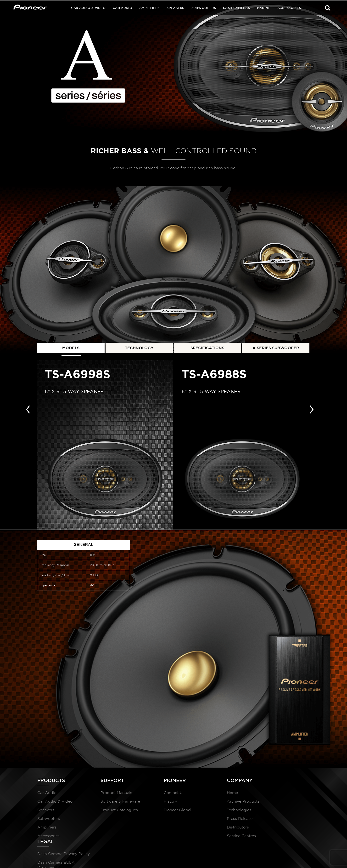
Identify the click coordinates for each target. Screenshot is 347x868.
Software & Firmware (113, 804)
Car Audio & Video (88, 8)
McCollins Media (296, 859)
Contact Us (160, 795)
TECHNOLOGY (139, 347)
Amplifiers (149, 8)
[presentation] (28, 408)
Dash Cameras (236, 8)
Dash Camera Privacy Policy (281, 798)
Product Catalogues (112, 812)
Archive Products (221, 804)
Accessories (289, 8)
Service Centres (220, 838)
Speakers (175, 8)
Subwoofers (204, 8)
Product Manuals (109, 795)
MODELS (71, 347)
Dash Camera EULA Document (280, 811)
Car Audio (122, 8)
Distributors (216, 830)
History (156, 804)
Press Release (218, 821)
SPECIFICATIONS (207, 347)
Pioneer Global (163, 812)
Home (211, 795)
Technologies (217, 812)
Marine (264, 8)
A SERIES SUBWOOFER (276, 347)
